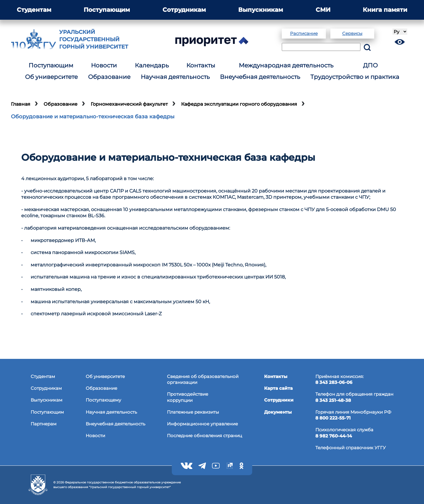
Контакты (201, 65)
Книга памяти (385, 10)
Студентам (34, 10)
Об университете (51, 77)
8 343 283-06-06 (334, 382)
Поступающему (103, 400)
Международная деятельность (286, 65)
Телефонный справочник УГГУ (351, 448)
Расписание (304, 33)
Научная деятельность (175, 77)
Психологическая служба (344, 430)
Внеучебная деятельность (260, 77)
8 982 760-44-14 (334, 436)
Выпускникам (261, 10)
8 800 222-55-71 (333, 418)
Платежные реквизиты (193, 412)
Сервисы (352, 33)
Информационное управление (202, 424)
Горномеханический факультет (129, 104)
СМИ (323, 10)
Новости (104, 65)
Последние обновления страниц (204, 436)
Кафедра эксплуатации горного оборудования (239, 104)
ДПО (370, 65)
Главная (21, 104)
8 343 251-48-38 (333, 400)
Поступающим (107, 10)
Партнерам (44, 424)
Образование (109, 77)
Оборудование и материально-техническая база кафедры (93, 117)
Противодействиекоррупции (188, 397)
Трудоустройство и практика (355, 77)
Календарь (152, 65)
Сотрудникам (184, 10)
